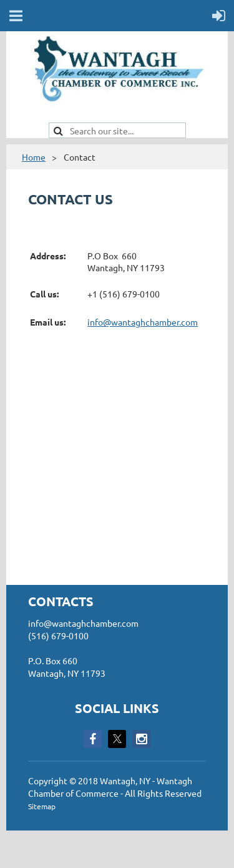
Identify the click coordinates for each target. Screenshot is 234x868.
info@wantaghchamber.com (143, 322)
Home (34, 157)
